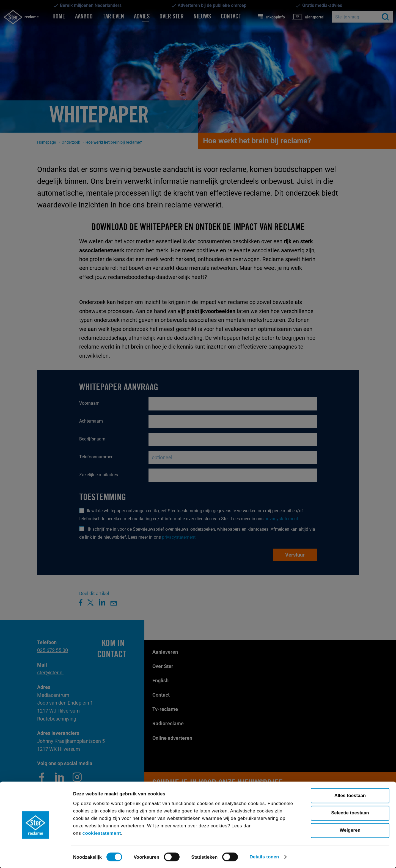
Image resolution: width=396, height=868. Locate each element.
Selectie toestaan (350, 813)
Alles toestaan (350, 795)
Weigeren (350, 830)
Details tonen (264, 857)
